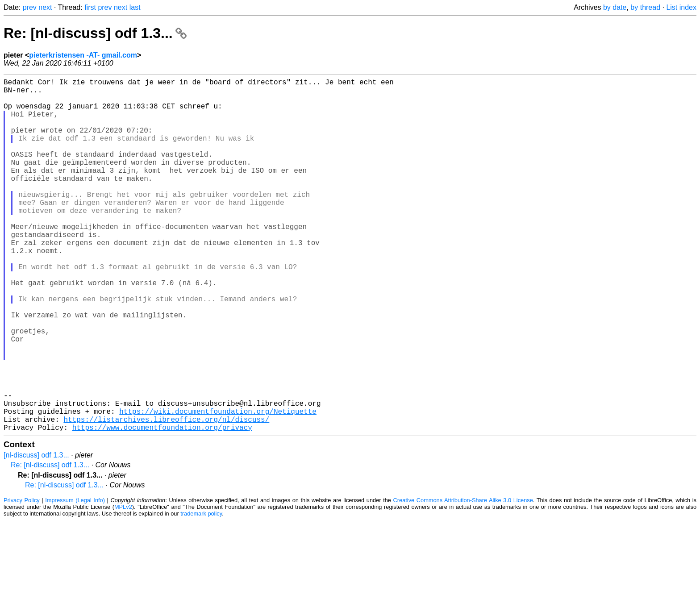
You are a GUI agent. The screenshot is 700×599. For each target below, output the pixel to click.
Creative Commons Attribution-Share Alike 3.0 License (463, 579)
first (90, 7)
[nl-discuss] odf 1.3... (36, 534)
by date (615, 7)
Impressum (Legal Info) (75, 579)
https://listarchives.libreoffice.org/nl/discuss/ (166, 496)
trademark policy (201, 592)
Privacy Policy (22, 579)
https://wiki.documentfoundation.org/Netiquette (218, 486)
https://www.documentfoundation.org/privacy (162, 506)
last (135, 7)
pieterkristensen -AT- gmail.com (83, 55)
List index (681, 7)
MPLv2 (123, 585)
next (45, 7)
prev (30, 7)
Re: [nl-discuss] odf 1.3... (95, 33)
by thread (645, 7)
